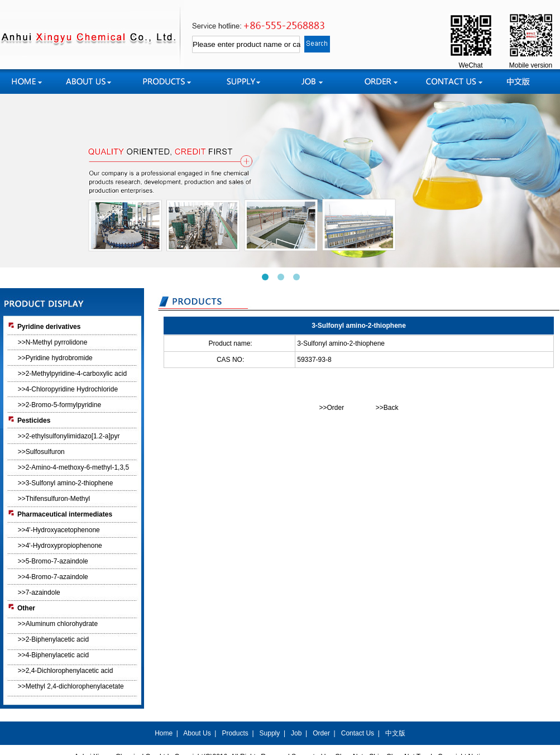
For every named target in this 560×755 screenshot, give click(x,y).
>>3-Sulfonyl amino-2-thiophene (66, 483)
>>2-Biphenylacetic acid (53, 639)
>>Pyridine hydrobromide (55, 358)
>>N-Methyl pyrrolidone (53, 342)
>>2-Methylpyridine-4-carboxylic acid (72, 374)
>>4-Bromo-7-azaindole (53, 577)
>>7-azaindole (39, 592)
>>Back (387, 408)
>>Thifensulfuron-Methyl (54, 499)
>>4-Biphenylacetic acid (53, 655)
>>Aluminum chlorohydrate (58, 624)
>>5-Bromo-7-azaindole (53, 561)
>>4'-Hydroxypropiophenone (60, 546)
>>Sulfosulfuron (41, 452)
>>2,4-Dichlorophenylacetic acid (66, 671)
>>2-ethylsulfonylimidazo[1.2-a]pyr (69, 436)
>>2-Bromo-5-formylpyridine (59, 405)
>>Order (331, 408)
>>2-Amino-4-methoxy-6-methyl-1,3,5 (73, 467)
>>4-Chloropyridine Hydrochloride (68, 389)
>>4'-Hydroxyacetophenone (59, 530)
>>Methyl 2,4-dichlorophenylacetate (71, 686)
